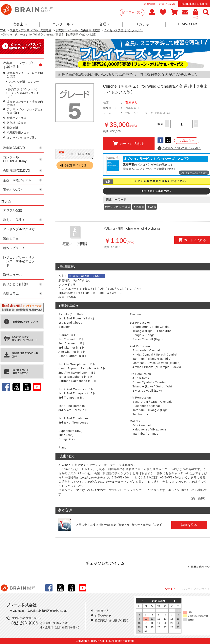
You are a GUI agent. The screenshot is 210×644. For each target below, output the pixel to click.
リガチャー (144, 24)
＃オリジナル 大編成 (117, 207)
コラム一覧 (134, 12)
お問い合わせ (167, 4)
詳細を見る (189, 525)
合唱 (105, 24)
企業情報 (149, 4)
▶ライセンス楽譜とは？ (157, 191)
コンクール (63, 24)
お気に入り (187, 141)
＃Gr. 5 (151, 207)
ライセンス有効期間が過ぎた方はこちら (159, 181)
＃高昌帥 (139, 207)
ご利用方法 (102, 611)
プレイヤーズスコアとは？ (194, 173)
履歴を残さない (200, 567)
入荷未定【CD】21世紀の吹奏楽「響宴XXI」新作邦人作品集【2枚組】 (120, 525)
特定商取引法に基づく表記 (111, 620)
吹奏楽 (20, 24)
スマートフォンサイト (196, 589)
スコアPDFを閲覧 (79, 154)
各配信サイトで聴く (77, 165)
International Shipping (194, 4)
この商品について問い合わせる (179, 148)
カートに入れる (129, 144)
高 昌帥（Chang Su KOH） (87, 276)
